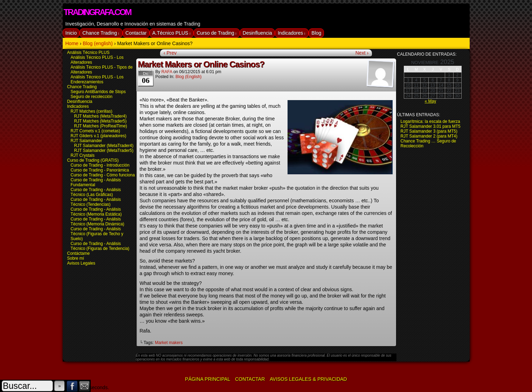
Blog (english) (189, 77)
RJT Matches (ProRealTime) (101, 126)
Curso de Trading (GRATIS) (93, 160)
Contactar (136, 33)
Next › (362, 53)
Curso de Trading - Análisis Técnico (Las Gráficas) (96, 192)
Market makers (169, 343)
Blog (316, 33)
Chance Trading (101, 33)
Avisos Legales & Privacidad (308, 379)
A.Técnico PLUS (172, 33)
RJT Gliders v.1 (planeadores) (99, 136)
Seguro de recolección (92, 97)
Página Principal (208, 379)
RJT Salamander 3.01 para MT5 (431, 126)
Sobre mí (76, 258)
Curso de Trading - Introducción (100, 165)
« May (430, 101)
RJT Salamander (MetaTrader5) (104, 150)
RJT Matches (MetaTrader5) (101, 121)
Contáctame (79, 253)
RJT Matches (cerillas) (92, 111)
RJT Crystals (83, 155)
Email (85, 386)
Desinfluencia (257, 33)
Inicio (71, 33)
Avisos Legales (81, 263)
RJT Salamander (87, 141)
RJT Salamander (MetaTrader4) (104, 146)
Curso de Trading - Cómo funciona (103, 175)
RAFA (167, 72)
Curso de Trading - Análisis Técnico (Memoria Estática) (96, 212)
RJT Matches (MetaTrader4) (101, 116)
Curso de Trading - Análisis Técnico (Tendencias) (96, 202)
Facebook (72, 386)
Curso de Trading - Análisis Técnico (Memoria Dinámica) (98, 222)
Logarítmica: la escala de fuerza (430, 121)
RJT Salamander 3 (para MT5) (429, 131)
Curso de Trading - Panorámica (100, 170)
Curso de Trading (217, 33)
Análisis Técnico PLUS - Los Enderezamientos (97, 79)
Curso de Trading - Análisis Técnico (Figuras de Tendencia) (100, 246)
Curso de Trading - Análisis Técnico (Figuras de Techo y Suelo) (97, 234)
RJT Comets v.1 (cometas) (96, 131)
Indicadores (292, 33)
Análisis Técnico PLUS (88, 52)
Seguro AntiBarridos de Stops (98, 92)
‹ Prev (170, 53)
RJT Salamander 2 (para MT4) (429, 136)
